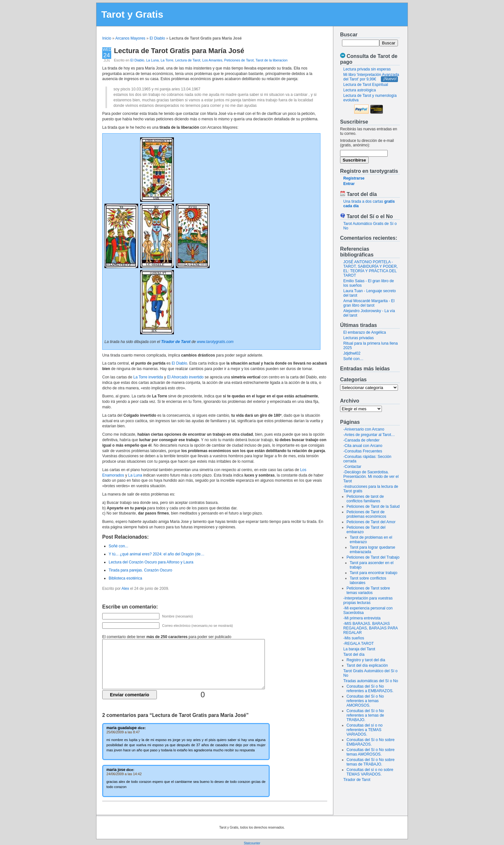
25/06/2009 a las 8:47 (123, 732)
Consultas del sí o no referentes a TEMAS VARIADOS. (364, 730)
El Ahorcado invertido (185, 377)
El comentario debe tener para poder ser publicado (167, 637)
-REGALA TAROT (359, 644)
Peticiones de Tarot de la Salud (373, 506)
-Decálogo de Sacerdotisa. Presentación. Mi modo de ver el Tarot (371, 477)
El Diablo (157, 38)
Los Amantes (212, 60)
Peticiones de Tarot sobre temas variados (368, 590)
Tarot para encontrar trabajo (373, 573)
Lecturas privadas (359, 338)
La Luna (153, 60)
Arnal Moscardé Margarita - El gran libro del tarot (369, 303)
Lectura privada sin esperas (367, 69)
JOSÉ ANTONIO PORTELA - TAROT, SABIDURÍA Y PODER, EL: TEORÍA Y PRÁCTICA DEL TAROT (370, 269)
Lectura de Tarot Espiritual (366, 85)
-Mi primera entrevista (362, 618)
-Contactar (352, 467)
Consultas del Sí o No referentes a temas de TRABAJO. (365, 715)
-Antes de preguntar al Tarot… (369, 435)
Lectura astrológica (360, 90)
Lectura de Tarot (188, 60)
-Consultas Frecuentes (363, 451)
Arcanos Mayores (130, 38)
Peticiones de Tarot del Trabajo (373, 557)
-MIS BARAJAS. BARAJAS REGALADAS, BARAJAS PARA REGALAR (370, 628)
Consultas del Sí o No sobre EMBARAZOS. (370, 742)
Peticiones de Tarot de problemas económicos (366, 514)
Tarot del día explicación (367, 665)
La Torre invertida (148, 377)
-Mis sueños (354, 638)
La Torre (167, 60)
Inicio (107, 38)
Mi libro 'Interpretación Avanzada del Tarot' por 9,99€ (371, 77)
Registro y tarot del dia (366, 660)
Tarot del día (354, 655)
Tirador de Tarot (357, 780)
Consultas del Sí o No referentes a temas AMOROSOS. (365, 701)
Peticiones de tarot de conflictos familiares (365, 499)
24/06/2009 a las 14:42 (124, 774)
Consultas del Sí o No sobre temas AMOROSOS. (370, 752)
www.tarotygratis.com (215, 342)
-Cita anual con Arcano (363, 446)
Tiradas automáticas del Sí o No (371, 681)
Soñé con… (353, 359)
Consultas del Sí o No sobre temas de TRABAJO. (370, 762)
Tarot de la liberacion (272, 60)
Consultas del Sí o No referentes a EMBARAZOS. (370, 689)
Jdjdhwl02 (352, 353)
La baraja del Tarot (359, 649)
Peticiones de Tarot (239, 60)
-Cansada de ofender (361, 440)
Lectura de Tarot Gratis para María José (179, 51)
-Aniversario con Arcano (364, 429)
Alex (125, 589)
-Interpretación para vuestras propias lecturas (368, 600)
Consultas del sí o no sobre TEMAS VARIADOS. (370, 772)
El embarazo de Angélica (365, 332)
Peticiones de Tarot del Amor (371, 522)
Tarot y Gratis (132, 14)
